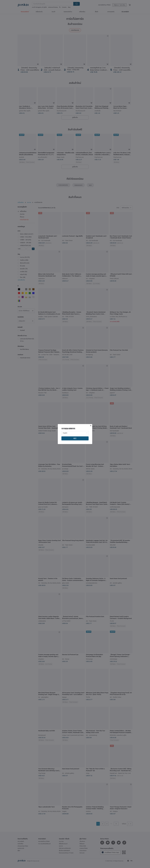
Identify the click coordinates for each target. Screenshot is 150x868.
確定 (75, 438)
